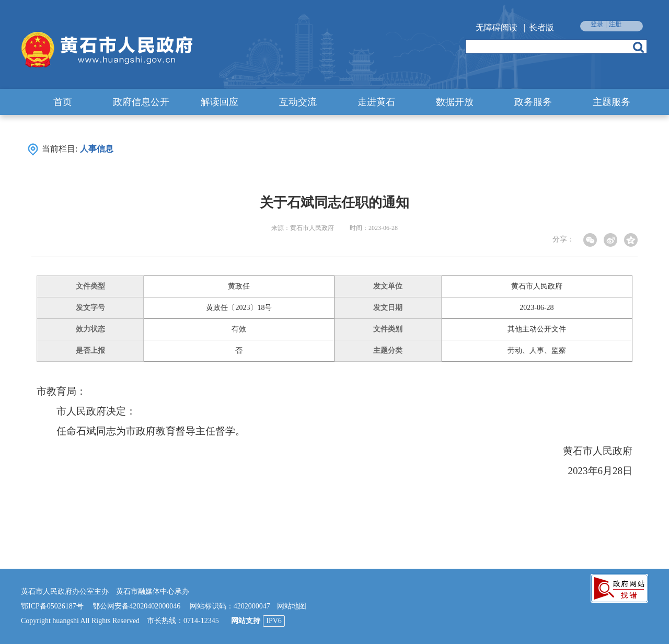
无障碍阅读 (497, 27)
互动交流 (298, 102)
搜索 (638, 47)
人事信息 (97, 149)
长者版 (541, 27)
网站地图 (292, 606)
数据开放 (455, 102)
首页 (63, 102)
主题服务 (612, 102)
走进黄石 (376, 102)
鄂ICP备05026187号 (52, 606)
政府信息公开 (141, 102)
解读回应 (220, 102)
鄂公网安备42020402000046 (136, 606)
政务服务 (533, 102)
